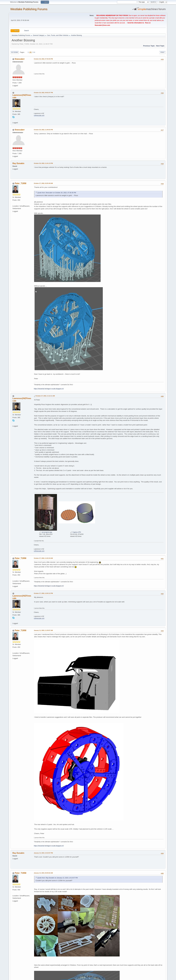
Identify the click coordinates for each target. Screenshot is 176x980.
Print (162, 52)
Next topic (160, 46)
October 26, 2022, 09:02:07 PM (43, 93)
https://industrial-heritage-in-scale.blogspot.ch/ (49, 389)
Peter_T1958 (20, 183)
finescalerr (20, 59)
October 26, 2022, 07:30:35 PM (43, 59)
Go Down (15, 52)
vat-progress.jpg (46, 532)
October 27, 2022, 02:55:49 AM (43, 183)
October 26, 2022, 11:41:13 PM (43, 163)
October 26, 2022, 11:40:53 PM (43, 130)
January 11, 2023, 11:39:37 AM (43, 630)
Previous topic (149, 46)
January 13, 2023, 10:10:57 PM (43, 853)
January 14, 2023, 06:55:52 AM (43, 873)
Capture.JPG (76, 532)
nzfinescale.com (39, 115)
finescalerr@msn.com (102, 25)
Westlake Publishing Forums (29, 9)
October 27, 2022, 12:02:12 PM (43, 593)
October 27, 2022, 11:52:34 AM (43, 558)
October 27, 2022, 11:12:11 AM (45, 396)
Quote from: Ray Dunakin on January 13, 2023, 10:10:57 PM (58, 878)
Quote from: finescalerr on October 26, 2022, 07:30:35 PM (57, 193)
